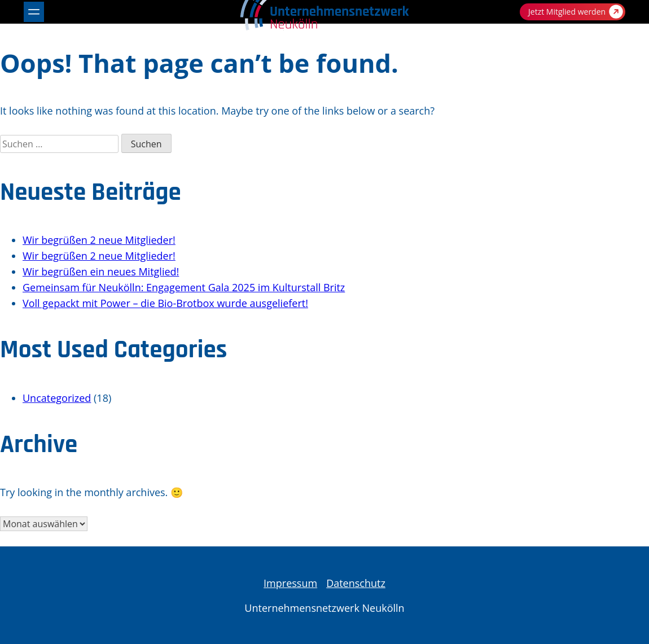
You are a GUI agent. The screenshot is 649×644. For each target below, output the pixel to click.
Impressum (290, 583)
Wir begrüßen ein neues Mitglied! (101, 271)
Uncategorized (57, 398)
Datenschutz (356, 583)
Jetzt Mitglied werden (576, 12)
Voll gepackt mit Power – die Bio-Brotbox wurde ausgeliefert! (165, 303)
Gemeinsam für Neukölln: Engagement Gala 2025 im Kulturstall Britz (184, 287)
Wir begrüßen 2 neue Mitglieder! (99, 240)
